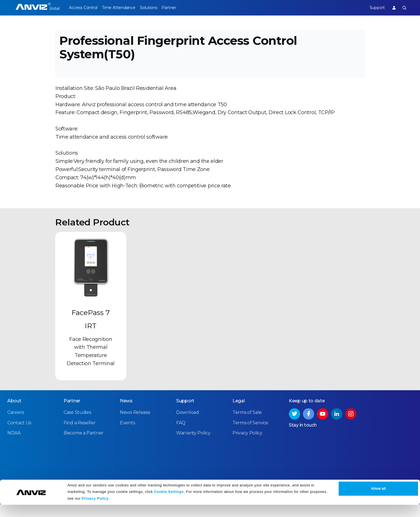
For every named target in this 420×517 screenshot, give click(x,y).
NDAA (14, 446)
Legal (239, 414)
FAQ (181, 435)
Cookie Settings (169, 504)
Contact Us (19, 435)
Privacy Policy (95, 511)
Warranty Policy (193, 446)
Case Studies (77, 425)
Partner (181, 8)
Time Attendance (123, 8)
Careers (16, 425)
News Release (135, 425)
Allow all (378, 501)
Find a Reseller (80, 435)
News (126, 414)
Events (127, 435)
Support (373, 8)
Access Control (83, 8)
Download (188, 425)
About (14, 414)
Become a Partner (84, 446)
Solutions (156, 8)
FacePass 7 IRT (91, 332)
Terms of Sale (247, 425)
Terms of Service (250, 435)
